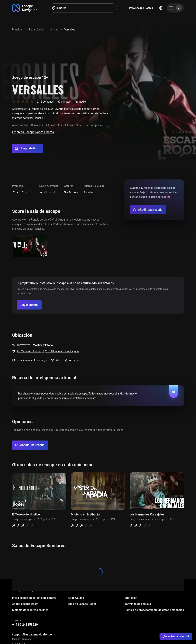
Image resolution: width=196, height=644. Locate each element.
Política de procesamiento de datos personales (154, 610)
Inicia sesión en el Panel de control (34, 598)
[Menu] (175, 8)
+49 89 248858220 (25, 625)
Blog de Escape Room (82, 604)
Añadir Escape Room (25, 604)
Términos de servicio (138, 604)
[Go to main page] (24, 8)
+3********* (23, 345)
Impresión (131, 598)
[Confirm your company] (29, 305)
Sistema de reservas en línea (30, 610)
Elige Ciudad (76, 598)
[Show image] (30, 247)
